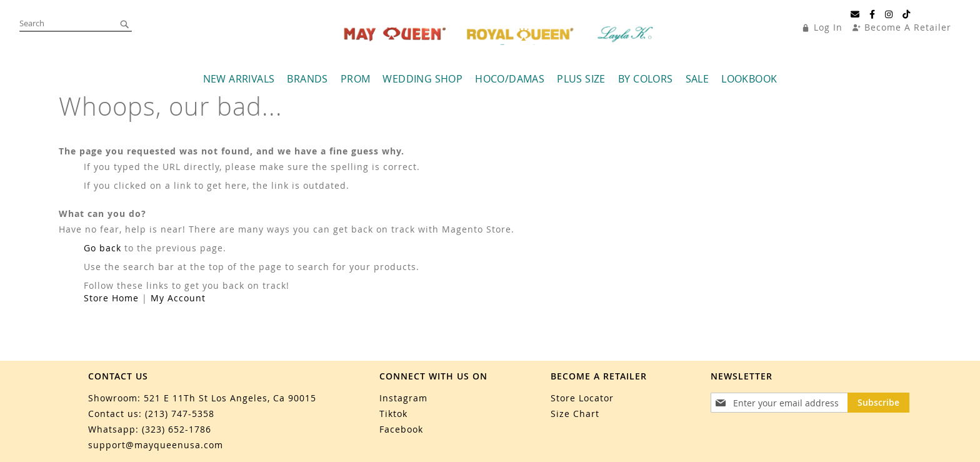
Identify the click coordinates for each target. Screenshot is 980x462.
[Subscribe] (878, 403)
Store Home (111, 298)
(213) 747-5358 (180, 414)
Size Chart (575, 414)
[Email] (855, 14)
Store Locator (582, 398)
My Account (178, 298)
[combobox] (76, 24)
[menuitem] (239, 79)
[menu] (490, 79)
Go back (102, 248)
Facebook (401, 429)
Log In (828, 27)
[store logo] (500, 34)
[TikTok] (907, 14)
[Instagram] (889, 14)
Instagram (403, 398)
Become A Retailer (908, 27)
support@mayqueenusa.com (156, 445)
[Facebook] (872, 14)
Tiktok (393, 414)
